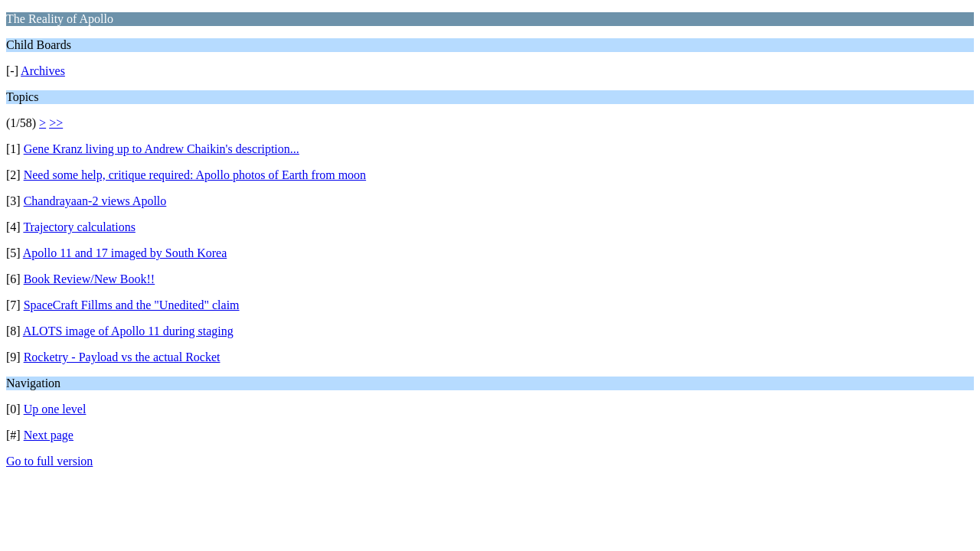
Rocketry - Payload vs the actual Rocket (122, 357)
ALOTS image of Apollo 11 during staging (128, 331)
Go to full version (49, 461)
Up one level (55, 409)
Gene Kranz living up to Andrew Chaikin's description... (162, 149)
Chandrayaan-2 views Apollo (95, 201)
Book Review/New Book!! (90, 279)
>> (56, 123)
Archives (43, 71)
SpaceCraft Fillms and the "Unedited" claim (132, 305)
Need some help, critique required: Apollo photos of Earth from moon (195, 175)
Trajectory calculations (79, 227)
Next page (49, 435)
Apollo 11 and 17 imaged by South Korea (125, 253)
